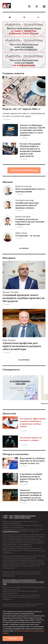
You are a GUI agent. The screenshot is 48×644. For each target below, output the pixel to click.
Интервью (9, 258)
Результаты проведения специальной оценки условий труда (23, 583)
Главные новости (13, 73)
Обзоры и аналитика (16, 454)
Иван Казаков (9, 340)
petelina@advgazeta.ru (11, 531)
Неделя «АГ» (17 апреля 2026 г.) (21, 109)
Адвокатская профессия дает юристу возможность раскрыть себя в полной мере (22, 346)
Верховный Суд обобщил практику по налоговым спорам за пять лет (32, 461)
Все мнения (24, 248)
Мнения (8, 182)
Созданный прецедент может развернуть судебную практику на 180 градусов (24, 298)
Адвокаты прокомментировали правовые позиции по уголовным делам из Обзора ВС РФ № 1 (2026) (32, 495)
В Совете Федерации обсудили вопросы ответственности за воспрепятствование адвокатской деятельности (30, 150)
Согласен (13, 639)
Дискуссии (9, 414)
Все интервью (24, 360)
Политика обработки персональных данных (19, 580)
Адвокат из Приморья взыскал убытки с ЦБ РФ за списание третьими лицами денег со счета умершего (32, 130)
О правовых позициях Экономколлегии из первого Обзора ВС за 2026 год (31, 478)
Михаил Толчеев (10, 292)
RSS (38, 17)
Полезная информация (24, 170)
